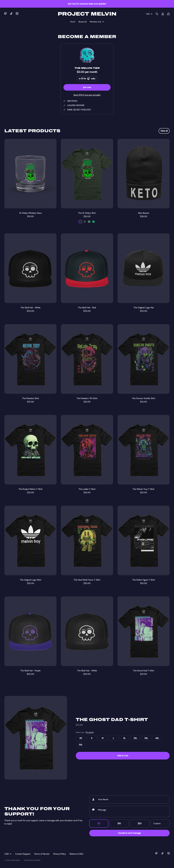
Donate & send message (129, 833)
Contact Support (23, 854)
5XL (81, 745)
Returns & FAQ (76, 854)
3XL (146, 738)
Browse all (82, 22)
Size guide (90, 732)
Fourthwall (37, 860)
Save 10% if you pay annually (87, 95)
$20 (140, 823)
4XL (157, 738)
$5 (99, 823)
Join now (87, 87)
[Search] (157, 14)
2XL (135, 738)
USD (149, 14)
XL (124, 738)
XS (81, 738)
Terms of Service (42, 854)
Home (73, 22)
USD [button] (8, 854)
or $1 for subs (87, 78)
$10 (119, 823)
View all (164, 131)
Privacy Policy (60, 854)
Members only (97, 22)
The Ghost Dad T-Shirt (112, 720)
